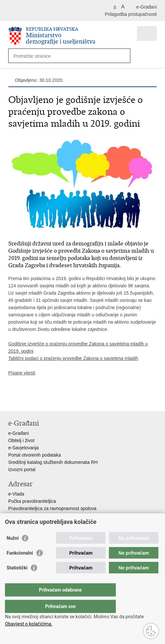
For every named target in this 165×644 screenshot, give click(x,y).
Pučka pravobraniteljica (32, 501)
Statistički (17, 581)
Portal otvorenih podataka (35, 455)
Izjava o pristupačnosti (31, 523)
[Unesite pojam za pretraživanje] (37, 56)
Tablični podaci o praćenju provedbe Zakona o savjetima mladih (73, 358)
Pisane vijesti (22, 373)
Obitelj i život (21, 440)
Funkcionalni (20, 566)
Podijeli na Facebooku (26, 401)
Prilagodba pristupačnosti (131, 14)
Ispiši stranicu (12, 401)
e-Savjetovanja (24, 448)
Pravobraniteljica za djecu (35, 516)
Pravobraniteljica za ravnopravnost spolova (52, 508)
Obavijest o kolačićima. (29, 624)
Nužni (13, 551)
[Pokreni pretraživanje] (124, 56)
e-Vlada (16, 494)
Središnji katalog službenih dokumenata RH (53, 462)
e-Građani (147, 7)
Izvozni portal (22, 469)
